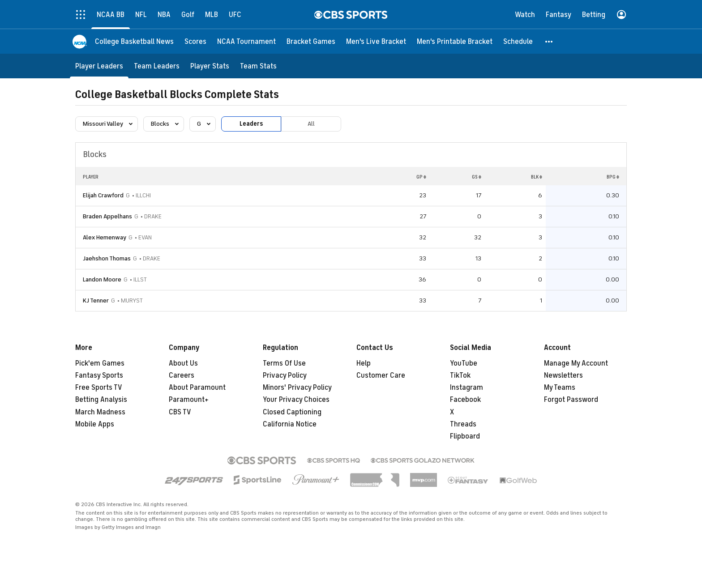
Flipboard (465, 436)
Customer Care (381, 375)
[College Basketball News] (134, 41)
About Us (183, 363)
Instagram (467, 388)
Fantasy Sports (99, 375)
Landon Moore (102, 279)
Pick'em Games (100, 363)
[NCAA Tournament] (246, 41)
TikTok (460, 375)
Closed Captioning (292, 412)
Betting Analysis (101, 400)
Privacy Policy (285, 375)
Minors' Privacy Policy (297, 388)
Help (364, 363)
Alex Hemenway (105, 237)
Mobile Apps (95, 424)
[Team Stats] (258, 66)
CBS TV (180, 412)
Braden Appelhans (107, 216)
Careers (182, 375)
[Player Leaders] (99, 66)
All (311, 124)
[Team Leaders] (157, 66)
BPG (613, 177)
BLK (537, 177)
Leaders (251, 124)
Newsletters (563, 375)
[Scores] (195, 41)
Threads (463, 424)
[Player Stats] (210, 66)
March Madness (100, 412)
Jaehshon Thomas (107, 258)
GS (477, 177)
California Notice (290, 424)
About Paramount (197, 388)
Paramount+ (189, 400)
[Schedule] (518, 41)
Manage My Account (576, 363)
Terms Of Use (284, 363)
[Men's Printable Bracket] (455, 41)
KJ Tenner (96, 300)
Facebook (465, 400)
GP (421, 177)
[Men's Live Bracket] (376, 41)
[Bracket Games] (311, 41)
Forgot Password (571, 400)
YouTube (464, 363)
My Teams (560, 388)
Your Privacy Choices (296, 400)
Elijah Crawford (103, 195)
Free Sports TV (99, 388)
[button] (549, 41)
